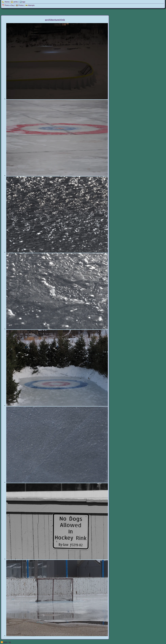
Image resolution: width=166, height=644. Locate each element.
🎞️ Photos (20, 5)
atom (5, 642)
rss (10, 642)
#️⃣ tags (22, 2)
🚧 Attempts (30, 5)
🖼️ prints (14, 2)
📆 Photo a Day (8, 5)
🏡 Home (6, 2)
